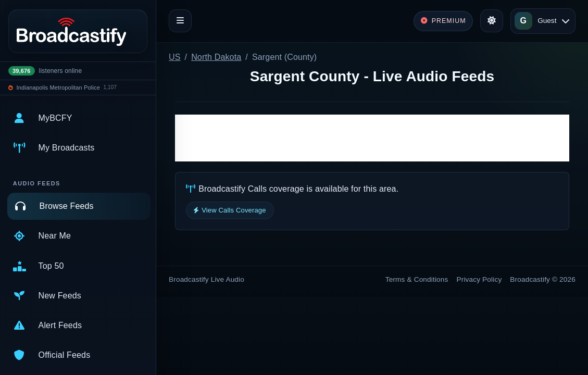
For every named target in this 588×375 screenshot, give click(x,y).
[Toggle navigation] (180, 21)
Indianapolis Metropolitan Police (58, 87)
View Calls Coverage (230, 210)
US (175, 57)
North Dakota (216, 57)
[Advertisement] (372, 138)
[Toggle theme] (492, 21)
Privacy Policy (479, 279)
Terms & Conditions (417, 279)
